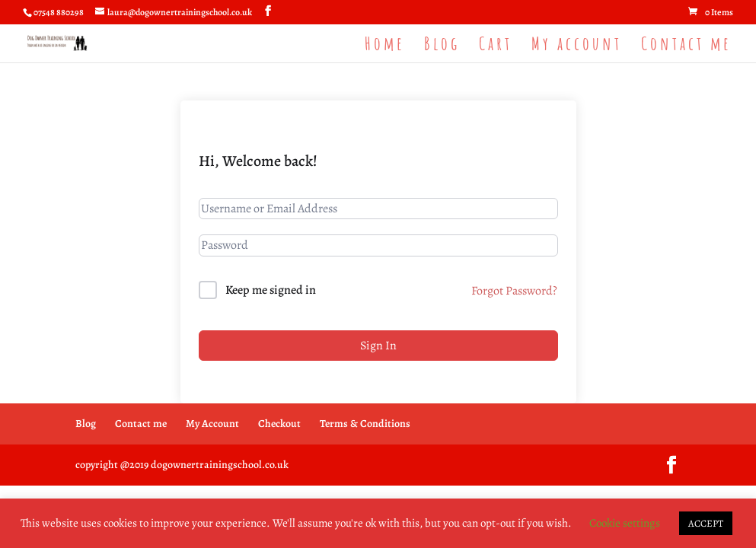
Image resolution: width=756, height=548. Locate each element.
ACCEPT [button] (706, 523)
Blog (442, 46)
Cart (496, 46)
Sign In (378, 346)
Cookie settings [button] (625, 523)
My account (577, 46)
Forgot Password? (514, 291)
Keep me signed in (271, 290)
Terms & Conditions (365, 424)
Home (385, 46)
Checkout (279, 424)
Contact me (686, 46)
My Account (212, 424)
